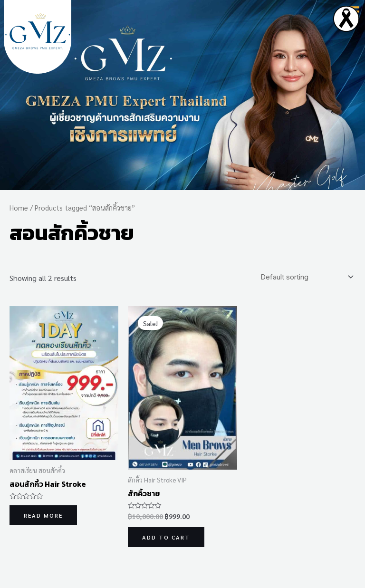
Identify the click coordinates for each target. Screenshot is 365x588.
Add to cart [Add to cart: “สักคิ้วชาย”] (166, 537)
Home (19, 207)
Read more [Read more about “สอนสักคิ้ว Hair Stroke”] (43, 515)
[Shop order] (305, 277)
